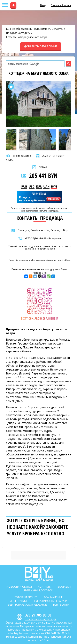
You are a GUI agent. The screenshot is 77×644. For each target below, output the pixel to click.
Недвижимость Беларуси (48, 29)
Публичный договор (38, 590)
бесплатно (53, 533)
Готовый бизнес (26, 597)
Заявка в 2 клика (61, 5)
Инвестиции (18, 601)
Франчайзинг (53, 597)
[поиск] (35, 64)
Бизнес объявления (18, 29)
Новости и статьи (19, 587)
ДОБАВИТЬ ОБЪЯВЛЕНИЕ (41, 46)
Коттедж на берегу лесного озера (27, 37)
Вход (43, 5)
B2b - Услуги (61, 605)
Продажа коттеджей (18, 33)
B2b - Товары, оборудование (28, 605)
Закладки (64, 587)
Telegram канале (46, 249)
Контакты (45, 587)
